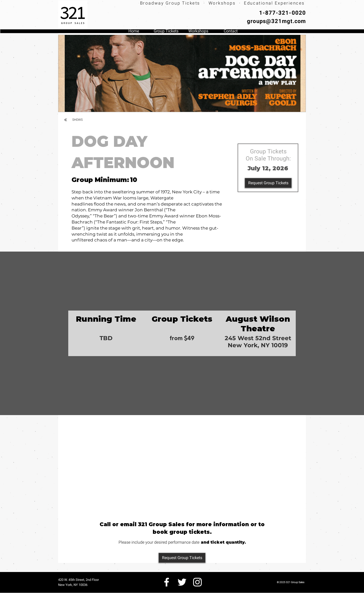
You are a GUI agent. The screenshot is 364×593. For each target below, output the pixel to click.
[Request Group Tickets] (268, 183)
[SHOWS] (77, 120)
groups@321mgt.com (276, 21)
